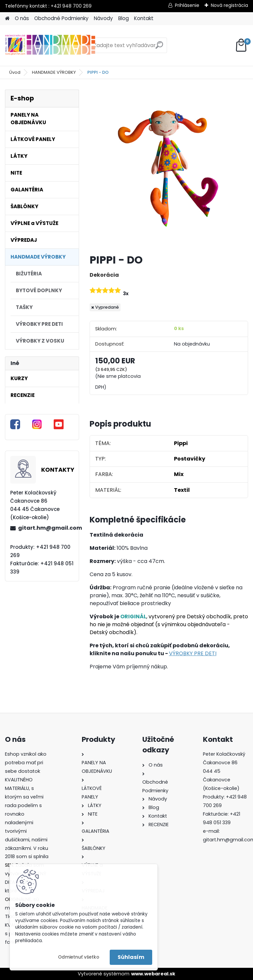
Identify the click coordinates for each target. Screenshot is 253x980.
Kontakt (144, 18)
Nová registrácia (229, 5)
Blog (124, 18)
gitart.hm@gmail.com (46, 528)
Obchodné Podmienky (61, 18)
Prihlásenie (187, 5)
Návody (103, 18)
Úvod (15, 72)
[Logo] (50, 45)
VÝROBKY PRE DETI (193, 653)
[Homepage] (7, 19)
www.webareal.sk (153, 974)
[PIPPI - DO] (169, 169)
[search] (159, 48)
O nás (22, 18)
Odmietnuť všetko (79, 957)
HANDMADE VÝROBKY (54, 72)
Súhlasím (131, 957)
